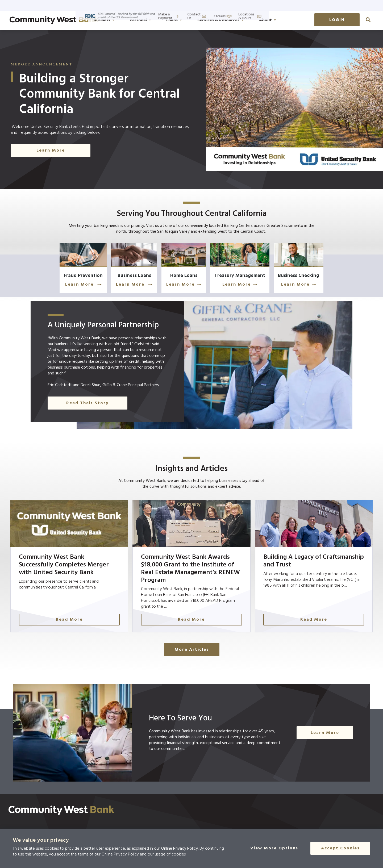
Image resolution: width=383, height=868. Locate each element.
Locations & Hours (358, 5)
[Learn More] (64, 270)
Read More (85, 629)
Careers (324, 5)
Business (130, 20)
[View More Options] (277, 848)
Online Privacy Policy (180, 849)
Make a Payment (261, 5)
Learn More (64, 287)
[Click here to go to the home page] (61, 820)
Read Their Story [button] (88, 405)
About (294, 20)
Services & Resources (247, 20)
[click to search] (368, 20)
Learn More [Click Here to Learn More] (51, 151)
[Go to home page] (54, 20)
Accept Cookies (340, 848)
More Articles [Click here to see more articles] (192, 660)
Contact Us (297, 5)
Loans (200, 20)
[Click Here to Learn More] (191, 270)
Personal (167, 20)
